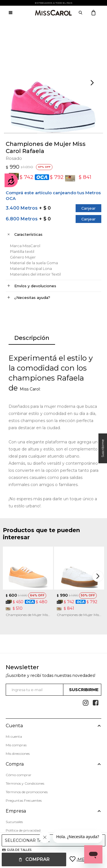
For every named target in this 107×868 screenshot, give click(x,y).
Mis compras (16, 745)
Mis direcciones (18, 754)
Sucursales (14, 822)
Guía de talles (19, 850)
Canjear (88, 208)
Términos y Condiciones (25, 783)
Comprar (38, 859)
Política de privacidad (23, 830)
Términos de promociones (27, 792)
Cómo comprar (19, 775)
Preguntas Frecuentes (24, 800)
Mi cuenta (14, 736)
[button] (93, 83)
